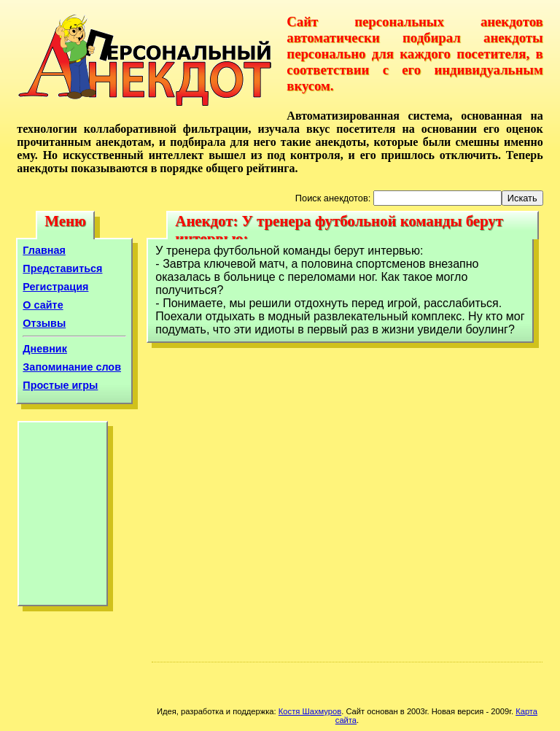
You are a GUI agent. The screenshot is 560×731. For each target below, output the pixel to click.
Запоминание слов (72, 367)
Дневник (45, 349)
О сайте (43, 305)
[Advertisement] (63, 517)
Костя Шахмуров (310, 711)
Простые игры (60, 385)
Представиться (62, 268)
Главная (44, 250)
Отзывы (44, 323)
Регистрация (55, 287)
